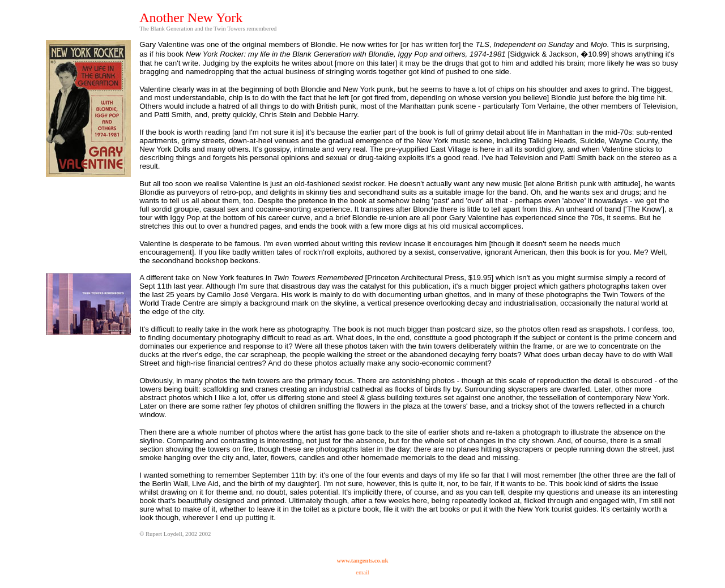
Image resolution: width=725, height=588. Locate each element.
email (362, 572)
